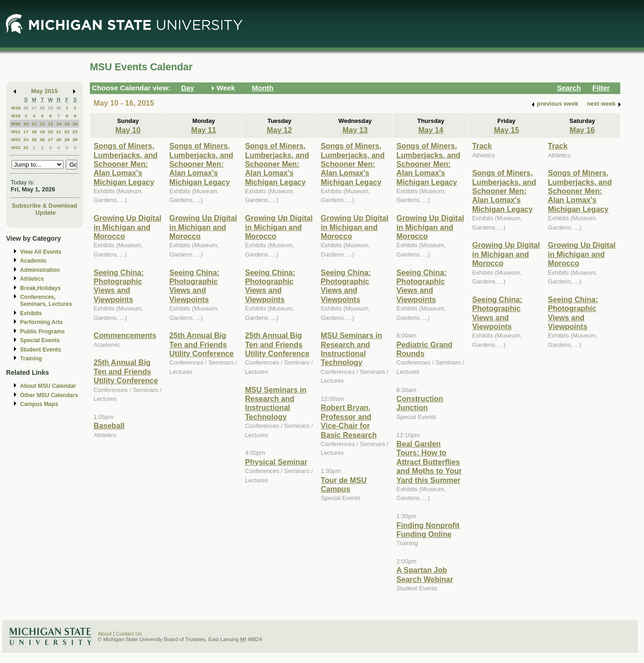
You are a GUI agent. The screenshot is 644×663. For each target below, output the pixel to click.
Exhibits (31, 313)
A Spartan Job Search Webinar (425, 574)
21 (59, 132)
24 (26, 139)
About (105, 634)
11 (34, 124)
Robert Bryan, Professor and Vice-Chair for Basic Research (349, 421)
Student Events (41, 350)
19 (42, 132)
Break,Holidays (41, 288)
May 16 (582, 130)
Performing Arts (41, 322)
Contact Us (129, 634)
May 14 (431, 130)
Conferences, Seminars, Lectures (46, 301)
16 (75, 124)
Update (46, 213)
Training (31, 359)
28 (42, 108)
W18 (16, 108)
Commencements (125, 335)
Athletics (32, 279)
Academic (33, 261)
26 (26, 108)
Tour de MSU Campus (344, 484)
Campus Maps (39, 404)
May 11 (203, 130)
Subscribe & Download (44, 206)
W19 (16, 116)
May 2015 (44, 91)
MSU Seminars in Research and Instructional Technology (276, 403)
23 (75, 132)
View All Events (41, 252)
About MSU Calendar (48, 386)
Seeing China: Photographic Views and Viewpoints (119, 286)
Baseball (109, 426)
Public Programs (42, 331)
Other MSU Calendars (49, 395)
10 (26, 124)
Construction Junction (420, 403)
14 (59, 124)
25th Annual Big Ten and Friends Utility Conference (126, 371)
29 (51, 108)
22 (67, 132)
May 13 (355, 130)
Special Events (40, 340)
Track (482, 146)
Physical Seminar (276, 462)
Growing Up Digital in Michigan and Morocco (127, 227)
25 (34, 139)
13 (51, 124)
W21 (16, 132)
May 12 (279, 130)
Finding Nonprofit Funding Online (428, 530)
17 (26, 132)
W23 (16, 147)
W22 (16, 139)
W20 (16, 124)
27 (34, 108)
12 (42, 124)
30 (59, 108)
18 (34, 132)
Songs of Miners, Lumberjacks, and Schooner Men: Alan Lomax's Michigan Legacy (125, 164)
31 (26, 147)
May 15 (507, 130)
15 (67, 124)
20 (51, 132)
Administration (40, 270)
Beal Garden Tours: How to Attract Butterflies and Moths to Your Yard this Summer (429, 462)
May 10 (128, 130)
